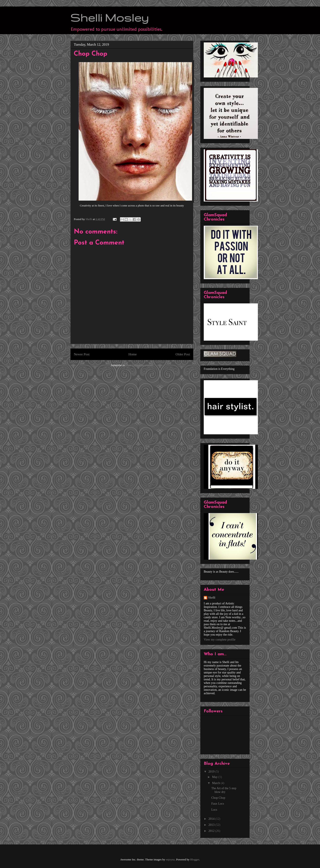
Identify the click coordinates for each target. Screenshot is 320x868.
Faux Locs (218, 804)
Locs (214, 810)
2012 (212, 831)
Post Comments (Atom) (140, 365)
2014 (212, 819)
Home (133, 354)
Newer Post (82, 354)
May (215, 777)
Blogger (195, 859)
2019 (212, 772)
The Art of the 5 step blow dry (224, 790)
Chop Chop (218, 798)
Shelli (212, 598)
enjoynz (170, 859)
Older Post (183, 354)
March (216, 783)
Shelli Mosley (109, 18)
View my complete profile (220, 640)
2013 (212, 825)
